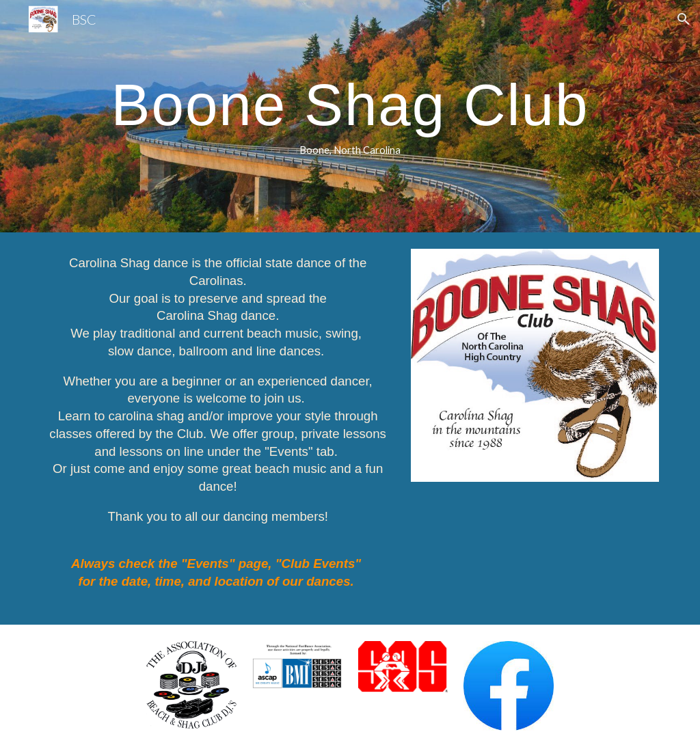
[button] (684, 19)
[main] (350, 117)
